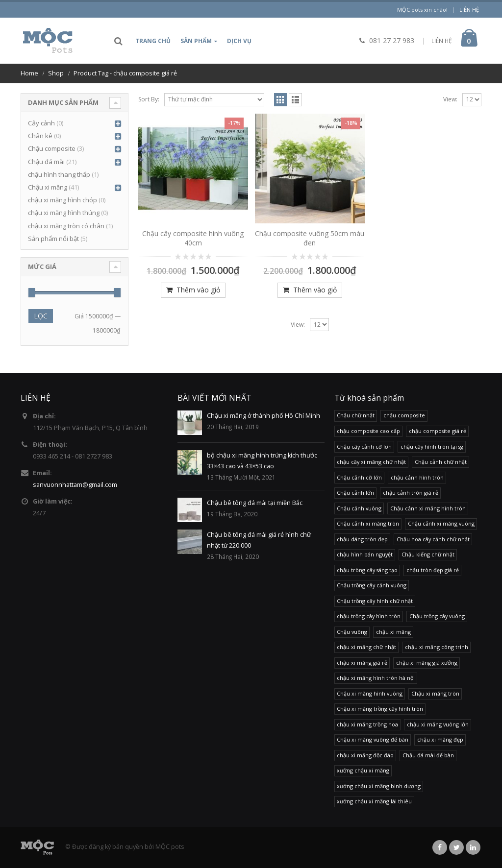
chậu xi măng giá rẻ (362, 663)
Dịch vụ (239, 41)
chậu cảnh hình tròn (417, 477)
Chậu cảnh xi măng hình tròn (428, 508)
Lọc (41, 316)
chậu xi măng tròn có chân (66, 226)
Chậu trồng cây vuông (437, 616)
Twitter (456, 847)
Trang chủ (153, 41)
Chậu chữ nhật (356, 415)
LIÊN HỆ (442, 41)
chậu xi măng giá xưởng (427, 663)
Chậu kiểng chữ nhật (428, 554)
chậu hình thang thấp (59, 174)
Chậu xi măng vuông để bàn (373, 739)
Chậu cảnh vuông (359, 508)
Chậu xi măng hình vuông (370, 693)
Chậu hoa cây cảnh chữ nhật (433, 539)
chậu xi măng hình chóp (63, 200)
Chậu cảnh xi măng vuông (441, 523)
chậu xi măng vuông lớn (438, 724)
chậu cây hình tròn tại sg (432, 446)
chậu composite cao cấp (368, 431)
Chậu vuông (352, 632)
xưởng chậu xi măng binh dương (379, 786)
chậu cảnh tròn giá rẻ (411, 493)
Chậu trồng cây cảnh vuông (372, 585)
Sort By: (149, 99)
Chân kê (40, 136)
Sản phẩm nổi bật (53, 239)
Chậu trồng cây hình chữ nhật (375, 601)
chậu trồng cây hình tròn (369, 616)
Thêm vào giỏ (198, 290)
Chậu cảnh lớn (355, 493)
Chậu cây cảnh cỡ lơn (364, 446)
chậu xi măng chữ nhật (366, 647)
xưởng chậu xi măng (363, 770)
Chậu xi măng (48, 187)
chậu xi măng (393, 632)
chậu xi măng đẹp (440, 739)
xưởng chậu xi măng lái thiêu (374, 801)
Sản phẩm (196, 41)
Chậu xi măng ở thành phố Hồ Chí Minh (264, 416)
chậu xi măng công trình (437, 647)
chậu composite (404, 415)
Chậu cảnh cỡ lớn (359, 477)
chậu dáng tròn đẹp (362, 539)
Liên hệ (469, 10)
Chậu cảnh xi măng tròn (368, 523)
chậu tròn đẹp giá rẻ (433, 570)
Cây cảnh (41, 123)
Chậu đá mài (46, 162)
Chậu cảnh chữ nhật (441, 462)
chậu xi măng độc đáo (365, 755)
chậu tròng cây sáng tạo (367, 570)
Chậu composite (52, 148)
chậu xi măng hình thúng (64, 213)
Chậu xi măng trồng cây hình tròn (380, 709)
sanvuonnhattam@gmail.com (75, 485)
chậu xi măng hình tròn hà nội (376, 678)
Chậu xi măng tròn (435, 693)
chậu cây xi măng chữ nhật (371, 462)
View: (450, 99)
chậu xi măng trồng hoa (367, 724)
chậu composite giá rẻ (438, 431)
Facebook (440, 847)
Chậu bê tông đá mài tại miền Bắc (255, 503)
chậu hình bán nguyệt (365, 554)
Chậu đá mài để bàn (428, 755)
